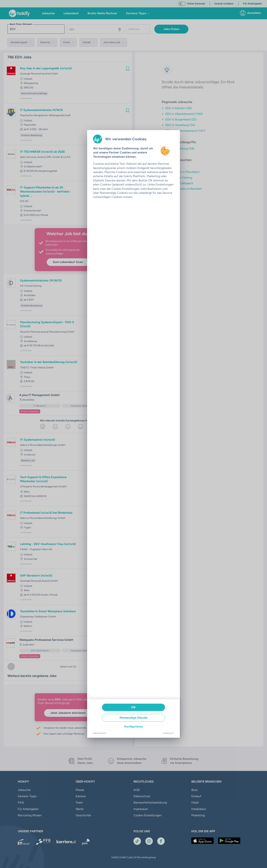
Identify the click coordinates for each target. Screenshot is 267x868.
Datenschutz (100, 733)
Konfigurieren (134, 727)
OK (133, 707)
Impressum (168, 733)
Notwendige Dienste (133, 718)
